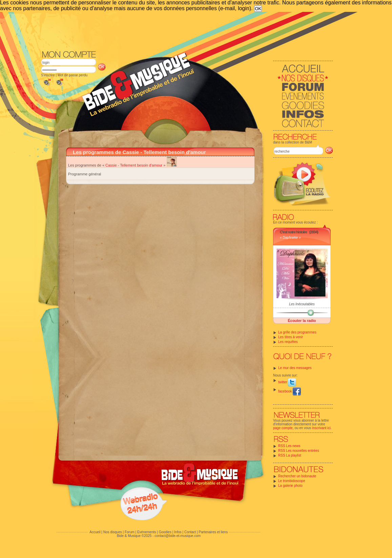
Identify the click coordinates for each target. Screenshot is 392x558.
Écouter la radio (302, 321)
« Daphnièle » (290, 238)
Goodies (165, 532)
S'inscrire (48, 75)
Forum (130, 532)
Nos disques (113, 532)
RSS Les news (289, 446)
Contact (190, 532)
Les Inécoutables (302, 304)
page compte (283, 428)
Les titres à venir (291, 337)
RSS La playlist (290, 455)
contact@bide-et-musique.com (178, 536)
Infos (178, 532)
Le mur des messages (295, 368)
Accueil (95, 532)
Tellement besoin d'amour (141, 165)
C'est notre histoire (293, 232)
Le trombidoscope (292, 481)
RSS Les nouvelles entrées (299, 451)
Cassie (111, 165)
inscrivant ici (321, 428)
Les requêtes (288, 342)
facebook (290, 391)
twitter (287, 382)
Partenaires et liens (213, 532)
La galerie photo (290, 486)
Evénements (147, 532)
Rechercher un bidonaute (297, 476)
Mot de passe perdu (73, 75)
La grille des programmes (297, 332)
